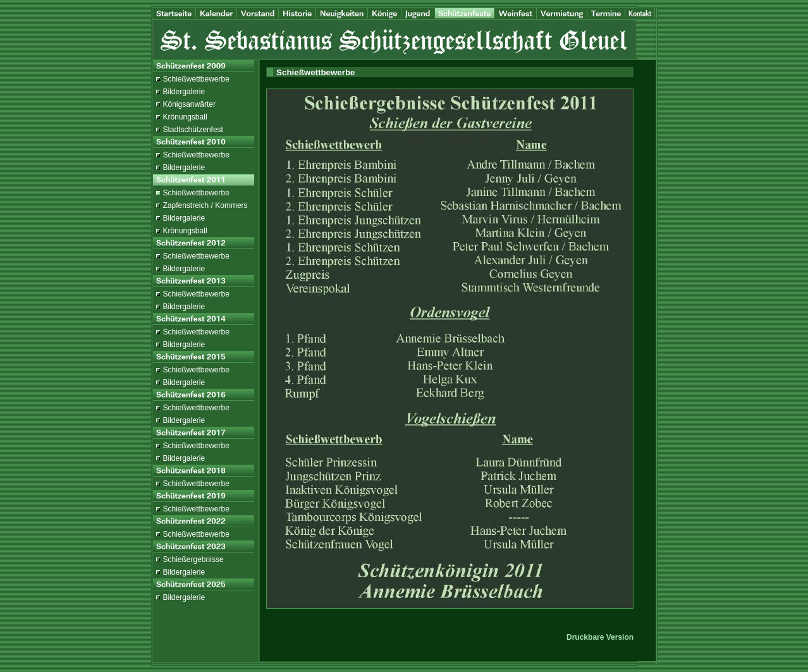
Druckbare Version (600, 637)
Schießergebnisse (193, 559)
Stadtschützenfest (193, 130)
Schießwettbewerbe (196, 79)
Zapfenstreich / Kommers (205, 205)
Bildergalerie (184, 92)
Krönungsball (185, 117)
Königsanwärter (189, 104)
